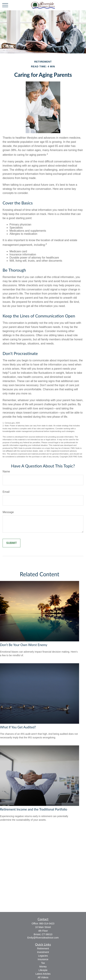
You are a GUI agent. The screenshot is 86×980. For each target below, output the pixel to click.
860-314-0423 (47, 924)
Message (8, 512)
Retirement (43, 948)
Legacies (43, 956)
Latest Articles (43, 974)
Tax (43, 963)
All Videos (43, 977)
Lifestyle (43, 970)
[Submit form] (11, 543)
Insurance (43, 959)
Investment (43, 952)
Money (43, 967)
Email (6, 492)
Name (6, 471)
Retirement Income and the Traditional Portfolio (34, 809)
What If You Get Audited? (18, 727)
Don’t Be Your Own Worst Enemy (24, 645)
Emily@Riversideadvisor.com (43, 938)
